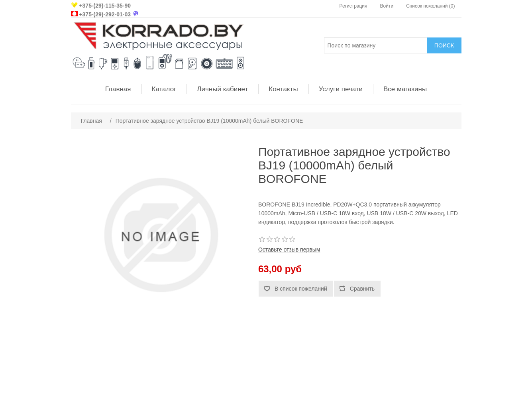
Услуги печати (341, 89)
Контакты (283, 89)
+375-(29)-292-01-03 (105, 14)
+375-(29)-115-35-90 (105, 6)
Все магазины (405, 89)
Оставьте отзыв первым (289, 250)
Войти (387, 6)
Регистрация (353, 6)
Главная (118, 89)
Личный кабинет (222, 89)
